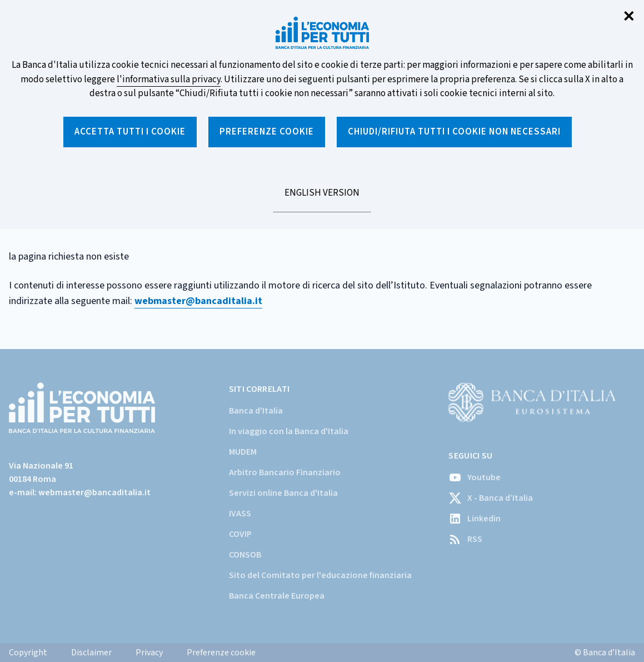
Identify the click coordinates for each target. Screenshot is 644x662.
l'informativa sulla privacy (169, 79)
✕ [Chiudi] (629, 17)
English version (322, 199)
